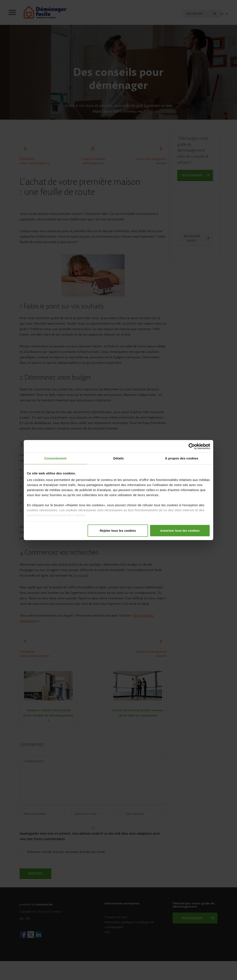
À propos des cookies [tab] (182, 458)
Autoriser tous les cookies (180, 530)
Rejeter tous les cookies (118, 530)
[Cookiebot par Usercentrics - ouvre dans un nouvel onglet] (192, 446)
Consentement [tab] (55, 458)
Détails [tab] (118, 458)
